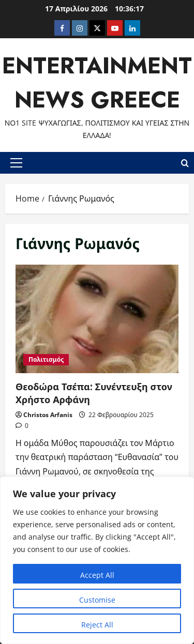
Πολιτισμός (46, 359)
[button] (16, 163)
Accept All (97, 575)
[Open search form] (185, 163)
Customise (97, 600)
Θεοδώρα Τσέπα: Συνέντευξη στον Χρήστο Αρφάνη (97, 319)
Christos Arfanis (48, 415)
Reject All (97, 625)
